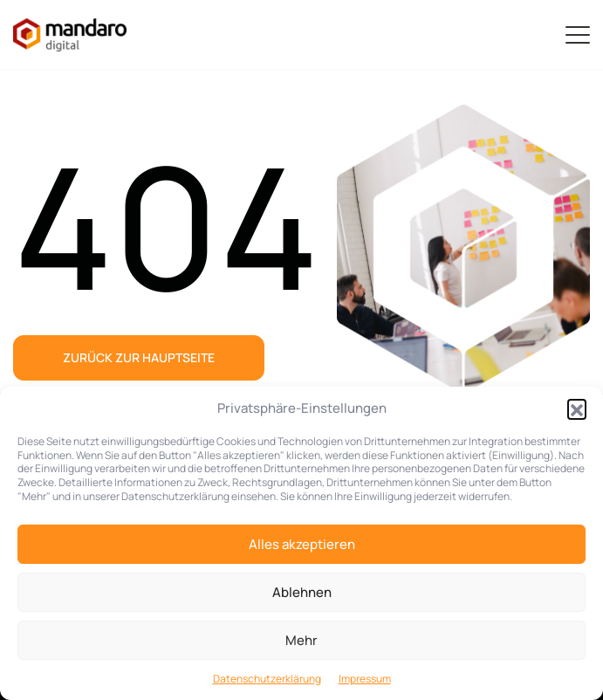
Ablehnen (302, 592)
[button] (577, 408)
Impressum (365, 679)
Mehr (301, 640)
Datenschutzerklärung (267, 679)
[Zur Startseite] (70, 35)
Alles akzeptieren (302, 544)
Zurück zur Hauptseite (139, 357)
